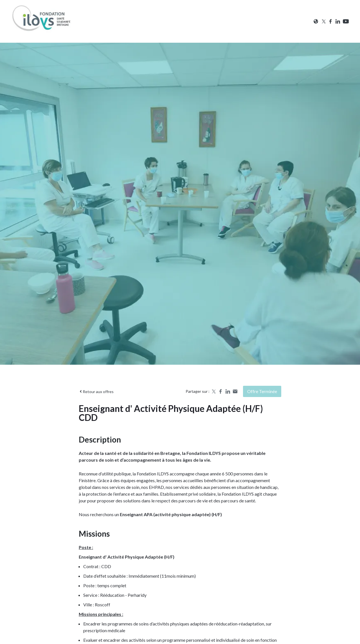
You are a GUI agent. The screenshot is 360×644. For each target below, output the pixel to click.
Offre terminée (262, 391)
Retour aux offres (96, 392)
